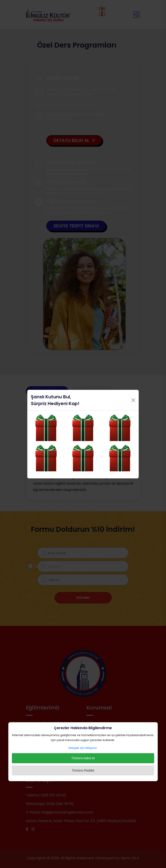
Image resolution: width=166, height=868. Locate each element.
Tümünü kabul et (83, 758)
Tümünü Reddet (83, 770)
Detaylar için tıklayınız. (83, 748)
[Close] (133, 400)
